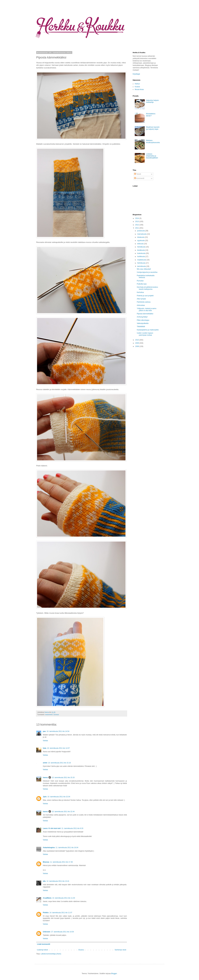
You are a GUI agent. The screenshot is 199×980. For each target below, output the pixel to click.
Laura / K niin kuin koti (52, 828)
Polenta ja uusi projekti (145, 296)
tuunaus (56, 715)
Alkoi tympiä (141, 299)
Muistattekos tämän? (151, 115)
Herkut (137, 84)
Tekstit (138, 174)
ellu (44, 881)
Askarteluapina (49, 848)
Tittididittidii (141, 327)
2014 (137, 218)
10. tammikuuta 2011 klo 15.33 (63, 778)
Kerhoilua (140, 292)
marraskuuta (142, 234)
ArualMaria (47, 898)
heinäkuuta (142, 247)
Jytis (45, 797)
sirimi (45, 763)
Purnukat (140, 281)
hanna (47, 712)
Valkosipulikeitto (143, 323)
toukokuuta (142, 253)
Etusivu (81, 950)
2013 (137, 221)
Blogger (114, 974)
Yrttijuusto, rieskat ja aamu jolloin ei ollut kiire (147, 309)
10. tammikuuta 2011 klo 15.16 (59, 763)
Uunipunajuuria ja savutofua (147, 272)
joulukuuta (141, 231)
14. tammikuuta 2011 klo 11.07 (61, 913)
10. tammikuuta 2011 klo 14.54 (58, 731)
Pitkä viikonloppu (143, 320)
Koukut (137, 87)
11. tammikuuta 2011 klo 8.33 (72, 828)
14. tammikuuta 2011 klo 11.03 (64, 898)
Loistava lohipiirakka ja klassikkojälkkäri (152, 156)
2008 (137, 346)
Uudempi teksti (42, 950)
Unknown (47, 932)
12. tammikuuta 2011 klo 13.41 (58, 881)
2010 (137, 340)
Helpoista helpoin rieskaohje (152, 101)
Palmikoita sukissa (144, 302)
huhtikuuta (141, 257)
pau (44, 731)
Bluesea (46, 862)
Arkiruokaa (141, 305)
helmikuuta (141, 263)
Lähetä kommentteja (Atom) (51, 954)
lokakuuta (141, 237)
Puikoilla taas (142, 284)
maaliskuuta (142, 260)
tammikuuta (142, 266)
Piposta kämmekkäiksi (145, 314)
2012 (137, 225)
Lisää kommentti (44, 944)
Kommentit (139, 178)
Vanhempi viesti (120, 950)
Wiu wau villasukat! (144, 269)
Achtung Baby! (142, 317)
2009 (137, 343)
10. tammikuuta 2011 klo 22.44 (63, 812)
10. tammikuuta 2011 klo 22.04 (59, 797)
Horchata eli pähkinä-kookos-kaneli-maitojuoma (148, 288)
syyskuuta (141, 241)
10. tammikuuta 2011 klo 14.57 (58, 748)
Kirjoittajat (136, 74)
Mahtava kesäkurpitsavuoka (153, 141)
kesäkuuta (141, 250)
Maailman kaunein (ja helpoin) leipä (153, 128)
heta (45, 748)
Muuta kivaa (139, 89)
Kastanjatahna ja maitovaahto (148, 330)
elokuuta (141, 244)
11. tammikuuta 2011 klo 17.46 (61, 862)
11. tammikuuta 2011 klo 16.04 (67, 848)
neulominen (49, 715)
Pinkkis (46, 913)
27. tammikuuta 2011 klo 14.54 (62, 932)
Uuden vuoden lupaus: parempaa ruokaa (145, 334)
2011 (137, 228)
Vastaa (45, 741)
